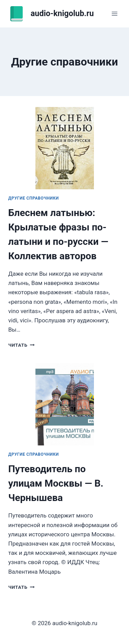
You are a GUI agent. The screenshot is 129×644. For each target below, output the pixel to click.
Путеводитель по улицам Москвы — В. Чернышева (56, 483)
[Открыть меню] (114, 14)
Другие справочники (34, 198)
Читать (21, 345)
